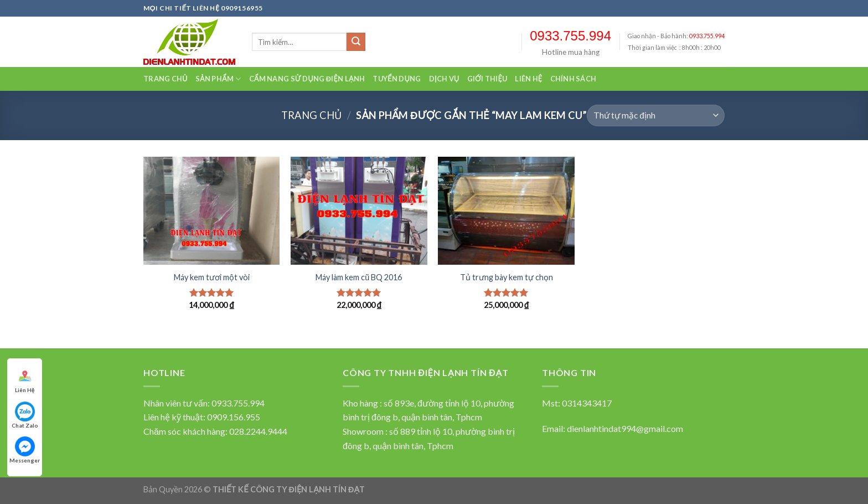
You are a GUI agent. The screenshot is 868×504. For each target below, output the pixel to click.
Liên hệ (528, 79)
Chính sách (573, 79)
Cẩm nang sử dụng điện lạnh (307, 79)
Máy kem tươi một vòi (212, 277)
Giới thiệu (487, 79)
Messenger (25, 450)
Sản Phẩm (218, 79)
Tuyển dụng (397, 79)
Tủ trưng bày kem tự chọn (507, 277)
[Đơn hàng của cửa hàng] (656, 115)
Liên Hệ (25, 380)
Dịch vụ (444, 79)
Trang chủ (166, 79)
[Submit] (356, 42)
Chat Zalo (25, 415)
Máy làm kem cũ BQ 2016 (359, 277)
